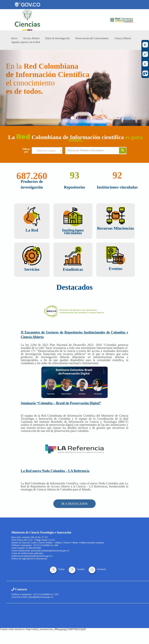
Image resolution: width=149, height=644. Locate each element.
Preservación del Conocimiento (92, 38)
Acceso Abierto (31, 38)
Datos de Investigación (57, 38)
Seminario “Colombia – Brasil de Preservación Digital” (61, 403)
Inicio (14, 38)
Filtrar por (26, 150)
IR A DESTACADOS (74, 504)
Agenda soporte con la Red (26, 42)
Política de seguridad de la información (29, 559)
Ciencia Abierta (123, 38)
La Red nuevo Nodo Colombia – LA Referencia (55, 471)
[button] (11, 88)
